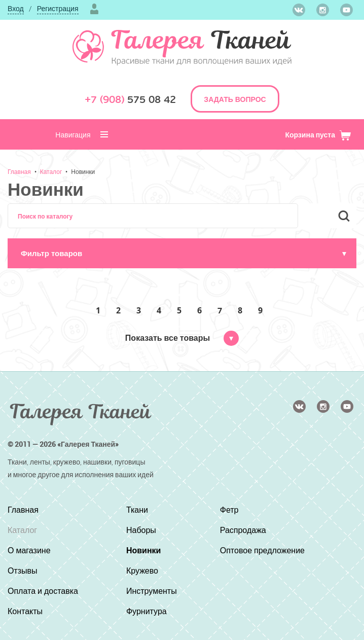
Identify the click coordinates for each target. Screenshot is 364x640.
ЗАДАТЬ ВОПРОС (235, 99)
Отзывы (23, 571)
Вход (16, 8)
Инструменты (152, 591)
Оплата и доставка (43, 591)
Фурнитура (147, 611)
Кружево (142, 571)
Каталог (51, 171)
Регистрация (58, 8)
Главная (19, 171)
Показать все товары (182, 338)
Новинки (83, 171)
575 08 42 (130, 100)
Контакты (25, 611)
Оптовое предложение (262, 550)
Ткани (137, 510)
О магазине (29, 550)
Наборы (141, 530)
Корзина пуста (318, 135)
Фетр (229, 510)
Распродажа (243, 530)
